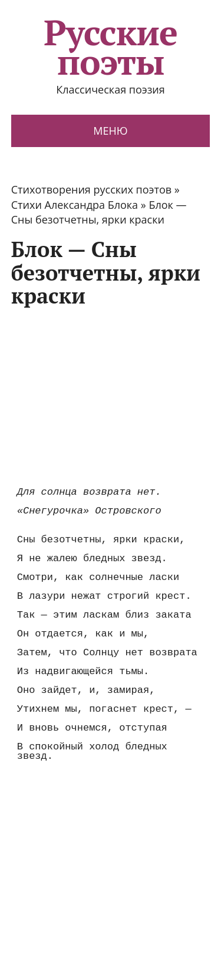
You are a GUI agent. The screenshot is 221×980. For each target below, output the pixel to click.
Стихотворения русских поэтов (91, 189)
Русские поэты (111, 47)
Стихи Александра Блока (75, 205)
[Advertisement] (110, 396)
